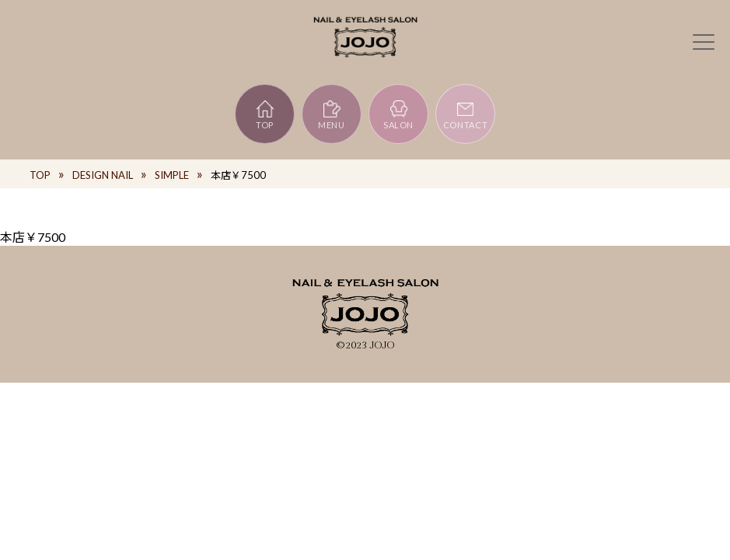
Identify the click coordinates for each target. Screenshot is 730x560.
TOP (265, 114)
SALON (398, 114)
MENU (332, 114)
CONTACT (466, 114)
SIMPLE (172, 175)
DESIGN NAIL (103, 175)
